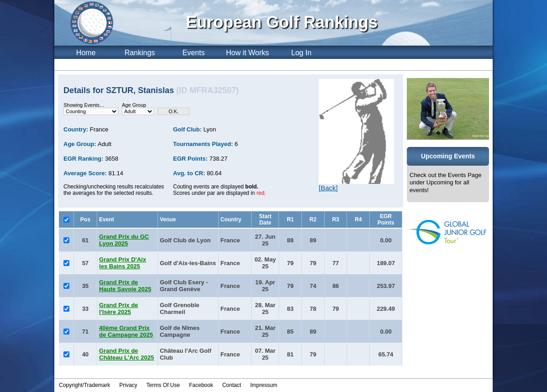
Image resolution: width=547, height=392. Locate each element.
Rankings (140, 53)
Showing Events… (84, 105)
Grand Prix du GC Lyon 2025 (124, 240)
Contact (232, 385)
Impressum (264, 385)
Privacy (128, 385)
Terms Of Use (163, 385)
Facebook (201, 385)
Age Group (134, 105)
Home (86, 53)
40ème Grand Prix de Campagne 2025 (126, 331)
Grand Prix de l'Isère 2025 (118, 308)
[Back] (328, 188)
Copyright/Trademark (84, 385)
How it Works (247, 53)
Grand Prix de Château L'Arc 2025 (126, 354)
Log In (301, 53)
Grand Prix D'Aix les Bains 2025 (123, 263)
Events (194, 53)
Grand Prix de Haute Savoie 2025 (125, 286)
